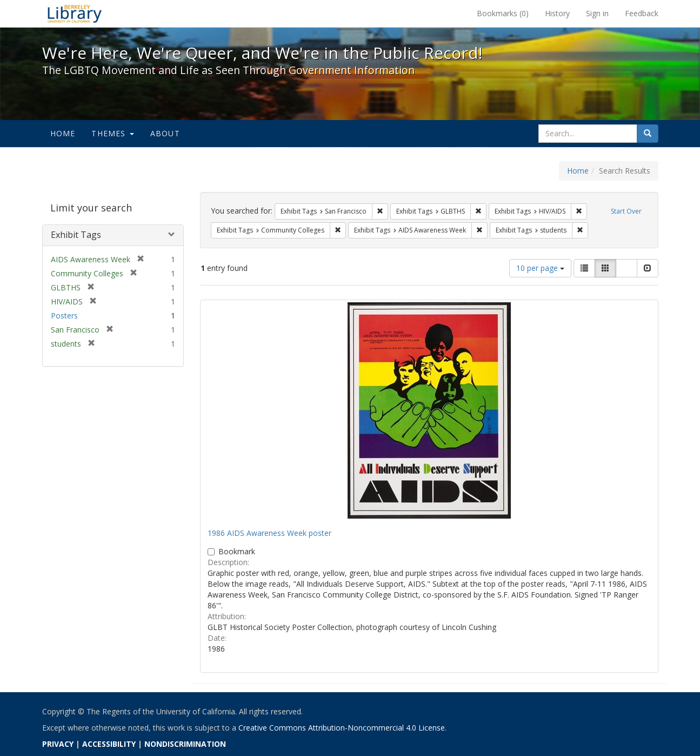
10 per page (540, 268)
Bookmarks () (503, 13)
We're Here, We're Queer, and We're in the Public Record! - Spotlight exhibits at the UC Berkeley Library (75, 14)
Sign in (597, 13)
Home (63, 133)
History (557, 13)
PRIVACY (58, 744)
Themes (112, 133)
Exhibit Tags (76, 235)
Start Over (626, 211)
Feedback (642, 13)
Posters (64, 316)
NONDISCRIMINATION (185, 744)
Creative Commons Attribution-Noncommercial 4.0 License (342, 728)
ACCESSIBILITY (109, 744)
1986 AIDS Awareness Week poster (269, 533)
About (165, 133)
